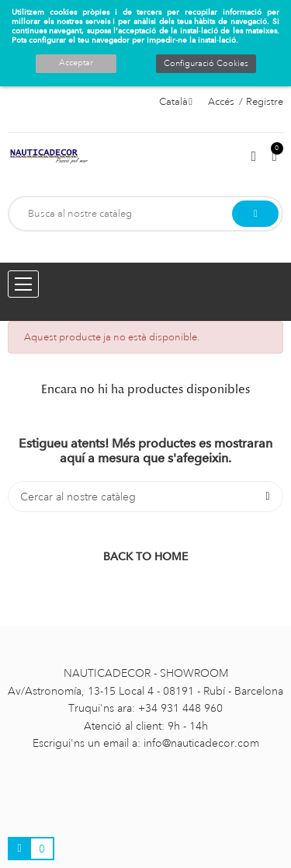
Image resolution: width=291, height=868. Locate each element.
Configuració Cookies (206, 64)
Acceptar (76, 63)
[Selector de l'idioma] (176, 102)
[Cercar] (145, 497)
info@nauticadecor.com (201, 743)
